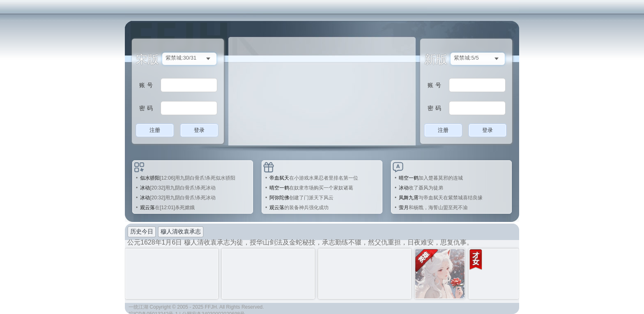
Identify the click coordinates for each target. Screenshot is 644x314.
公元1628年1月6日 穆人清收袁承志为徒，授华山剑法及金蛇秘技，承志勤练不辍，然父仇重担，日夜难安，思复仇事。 (300, 242)
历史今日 (142, 231)
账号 (147, 85)
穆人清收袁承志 (181, 231)
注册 (155, 130)
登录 (199, 130)
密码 (147, 108)
